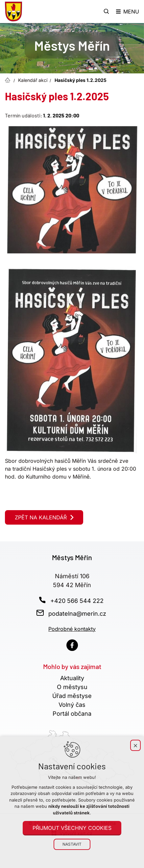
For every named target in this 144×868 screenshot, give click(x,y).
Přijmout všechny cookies (72, 828)
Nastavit (72, 844)
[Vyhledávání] (107, 12)
